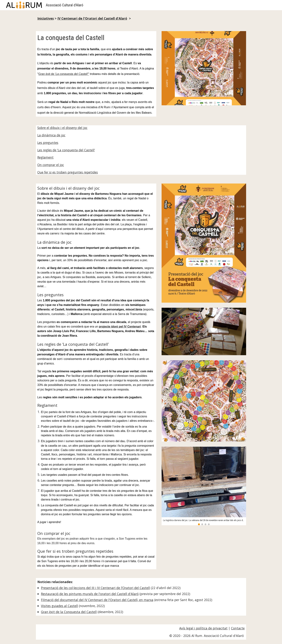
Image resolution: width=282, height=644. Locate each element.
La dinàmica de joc (51, 135)
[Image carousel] (204, 486)
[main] (141, 18)
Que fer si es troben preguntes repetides (68, 172)
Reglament (45, 157)
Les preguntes (48, 143)
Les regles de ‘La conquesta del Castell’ (66, 150)
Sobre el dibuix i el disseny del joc (62, 128)
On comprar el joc (51, 165)
